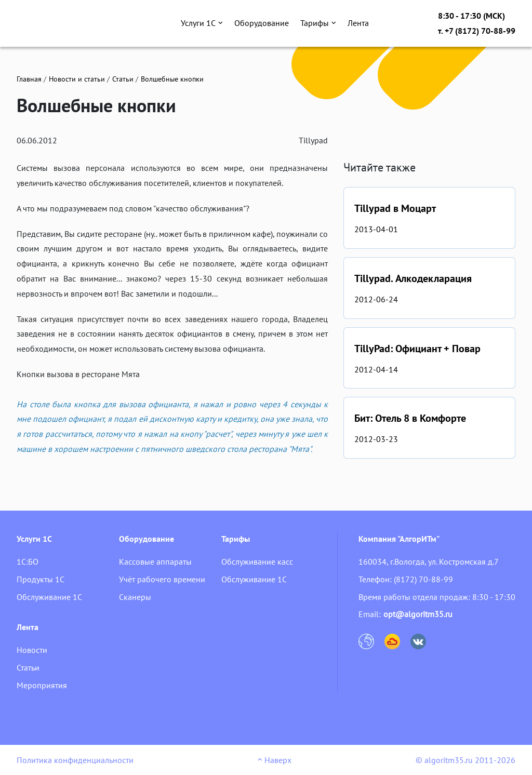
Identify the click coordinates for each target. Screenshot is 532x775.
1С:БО (28, 562)
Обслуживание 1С (49, 597)
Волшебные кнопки (172, 79)
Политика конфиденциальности (75, 760)
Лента (358, 23)
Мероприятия (42, 685)
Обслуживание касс (257, 562)
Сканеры (135, 597)
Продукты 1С (41, 579)
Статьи (123, 79)
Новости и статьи (77, 79)
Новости (32, 650)
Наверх (275, 760)
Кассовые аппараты (155, 562)
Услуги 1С (202, 23)
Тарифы (318, 23)
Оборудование (262, 23)
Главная (29, 79)
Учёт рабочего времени (162, 579)
